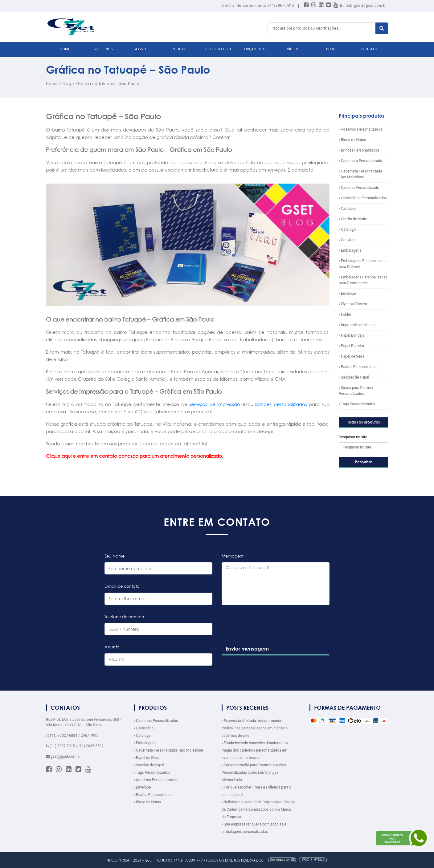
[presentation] (268, 637)
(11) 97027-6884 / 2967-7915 (72, 736)
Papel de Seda (352, 356)
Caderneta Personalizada (360, 161)
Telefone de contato (124, 617)
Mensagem (233, 556)
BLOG (331, 49)
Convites (347, 240)
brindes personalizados (281, 404)
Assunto (112, 647)
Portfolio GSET (217, 49)
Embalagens (350, 250)
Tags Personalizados (357, 404)
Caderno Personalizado (359, 188)
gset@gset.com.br (371, 5)
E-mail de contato (122, 586)
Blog (67, 83)
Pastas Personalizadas (359, 367)
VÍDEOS (293, 49)
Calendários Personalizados (363, 198)
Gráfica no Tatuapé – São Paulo (108, 83)
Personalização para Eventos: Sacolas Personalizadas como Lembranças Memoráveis (254, 773)
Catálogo (347, 229)
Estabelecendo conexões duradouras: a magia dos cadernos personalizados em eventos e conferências (255, 750)
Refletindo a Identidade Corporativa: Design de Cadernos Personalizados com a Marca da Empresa (258, 809)
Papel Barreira (351, 346)
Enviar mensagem (247, 649)
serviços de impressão (214, 404)
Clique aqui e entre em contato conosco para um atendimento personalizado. (135, 456)
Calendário (144, 728)
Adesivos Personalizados (360, 129)
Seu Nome (115, 556)
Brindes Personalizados (359, 150)
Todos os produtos (364, 422)
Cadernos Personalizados (156, 721)
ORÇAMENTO (255, 49)
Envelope (347, 294)
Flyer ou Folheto (353, 304)
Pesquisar (364, 462)
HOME (65, 49)
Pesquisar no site (353, 437)
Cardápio (347, 209)
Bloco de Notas (352, 140)
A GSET (141, 49)
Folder (345, 314)
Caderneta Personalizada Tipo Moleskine (168, 750)
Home (52, 83)
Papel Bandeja (352, 335)
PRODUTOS (179, 49)
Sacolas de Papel (354, 377)
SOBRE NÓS (103, 49)
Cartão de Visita (353, 219)
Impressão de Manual (358, 325)
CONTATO (369, 49)
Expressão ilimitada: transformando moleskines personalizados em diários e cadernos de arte (255, 728)
